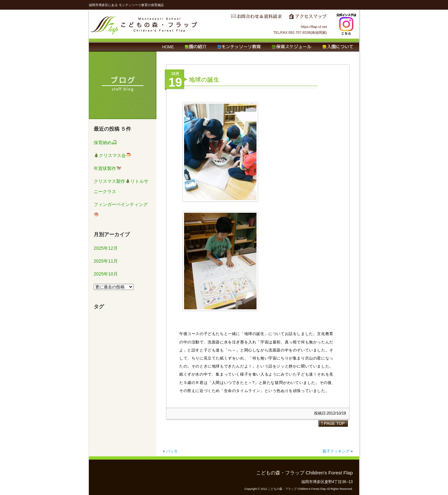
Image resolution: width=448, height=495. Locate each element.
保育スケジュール (292, 47)
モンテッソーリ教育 (239, 47)
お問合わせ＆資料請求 (256, 18)
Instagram (346, 24)
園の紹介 (196, 47)
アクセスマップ (308, 18)
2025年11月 (106, 261)
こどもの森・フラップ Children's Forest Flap (144, 24)
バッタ (172, 451)
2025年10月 (106, 274)
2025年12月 (106, 248)
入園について (338, 47)
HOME (168, 47)
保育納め (105, 143)
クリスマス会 (112, 155)
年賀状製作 (107, 168)
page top (333, 423)
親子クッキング (336, 451)
